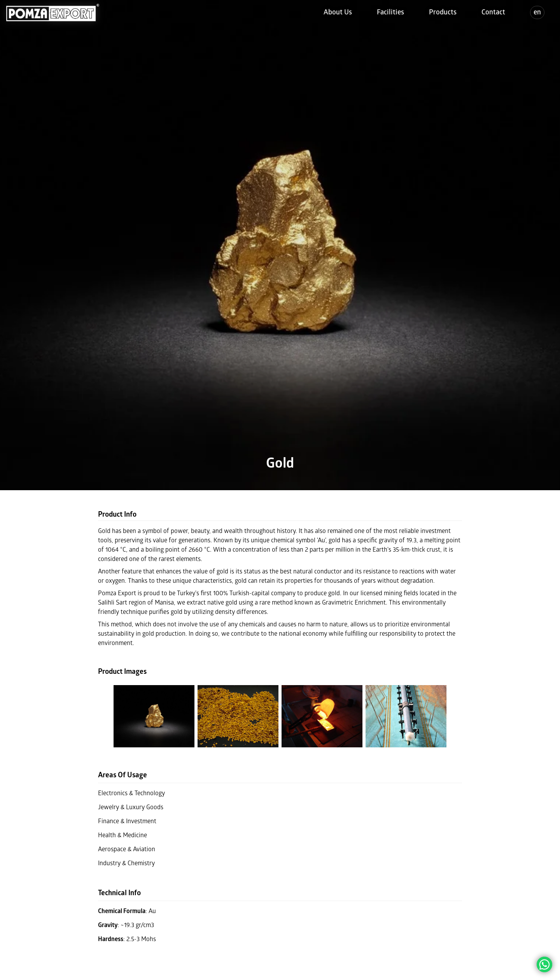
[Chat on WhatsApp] (544, 964)
